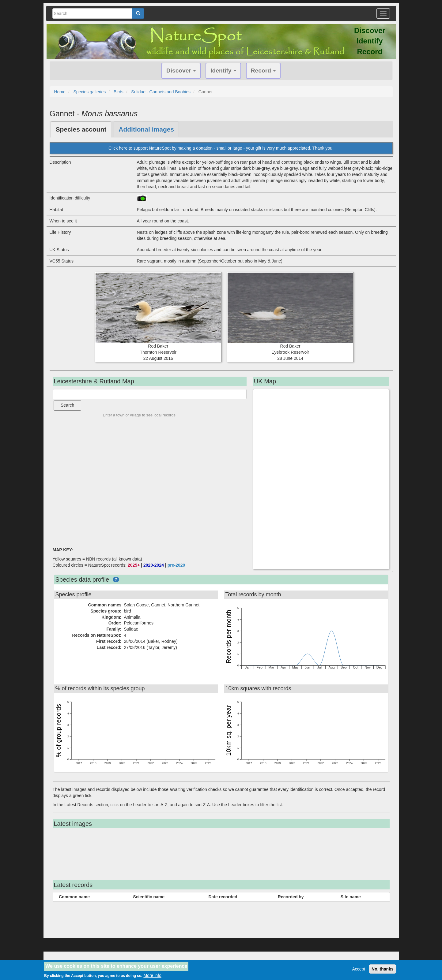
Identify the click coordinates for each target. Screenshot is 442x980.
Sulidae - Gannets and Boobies (161, 92)
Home (60, 92)
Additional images (146, 129)
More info (152, 975)
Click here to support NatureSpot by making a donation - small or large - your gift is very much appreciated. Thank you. (221, 148)
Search (67, 405)
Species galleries (89, 92)
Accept (359, 969)
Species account (81, 129)
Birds (119, 92)
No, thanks (383, 969)
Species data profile (82, 579)
